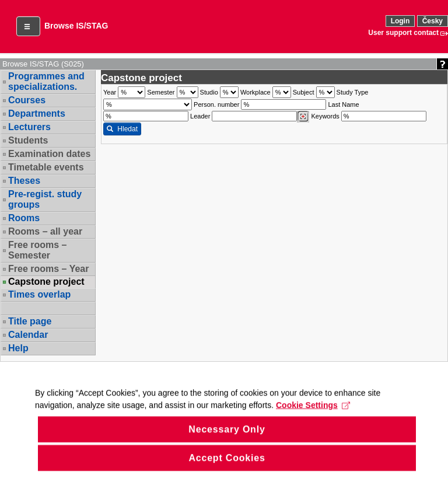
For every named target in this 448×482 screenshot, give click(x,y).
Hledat (122, 129)
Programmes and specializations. (46, 81)
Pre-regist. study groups (45, 199)
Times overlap (39, 294)
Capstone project (46, 282)
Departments (37, 113)
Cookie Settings (313, 418)
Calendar (28, 335)
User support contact (403, 33)
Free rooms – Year (48, 269)
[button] (28, 26)
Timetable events (46, 167)
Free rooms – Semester (37, 250)
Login (400, 21)
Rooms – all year (45, 231)
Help (18, 348)
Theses (24, 181)
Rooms (24, 218)
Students (28, 140)
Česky (433, 21)
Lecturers (29, 127)
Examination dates (49, 154)
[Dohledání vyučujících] (303, 117)
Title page (30, 321)
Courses (27, 100)
